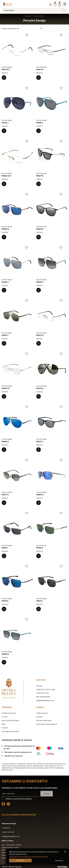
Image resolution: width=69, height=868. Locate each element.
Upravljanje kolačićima (10, 731)
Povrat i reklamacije (44, 720)
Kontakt (5, 728)
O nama (5, 717)
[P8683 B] (39, 237)
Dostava (39, 717)
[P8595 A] (39, 131)
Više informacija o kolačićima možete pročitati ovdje (29, 857)
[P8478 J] (4, 131)
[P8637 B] (39, 184)
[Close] (20, 861)
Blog (3, 724)
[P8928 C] (4, 290)
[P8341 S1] (39, 78)
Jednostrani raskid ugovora (47, 724)
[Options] (59, 861)
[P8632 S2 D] (4, 184)
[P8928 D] (39, 290)
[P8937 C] (4, 343)
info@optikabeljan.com (45, 700)
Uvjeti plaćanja (42, 713)
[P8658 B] (4, 237)
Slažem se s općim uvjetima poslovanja (19, 799)
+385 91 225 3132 (43, 693)
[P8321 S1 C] (4, 78)
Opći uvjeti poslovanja (10, 720)
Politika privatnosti (9, 713)
